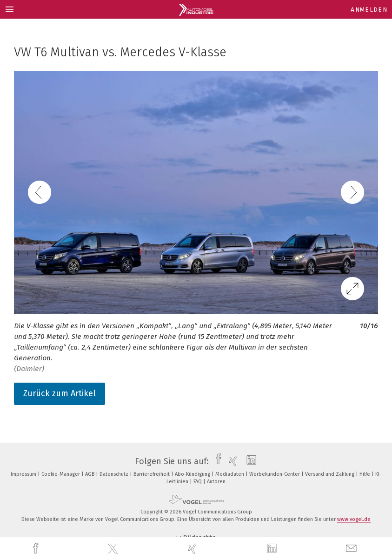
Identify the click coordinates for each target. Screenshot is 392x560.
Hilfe (365, 474)
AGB (90, 474)
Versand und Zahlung (330, 474)
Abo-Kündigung (193, 474)
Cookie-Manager (61, 474)
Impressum (24, 474)
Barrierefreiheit (152, 474)
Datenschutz (115, 474)
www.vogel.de (354, 519)
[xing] (193, 549)
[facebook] (37, 549)
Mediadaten (230, 474)
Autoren (216, 482)
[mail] (352, 549)
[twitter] (114, 549)
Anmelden (369, 10)
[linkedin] (273, 549)
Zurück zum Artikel (60, 393)
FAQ (198, 482)
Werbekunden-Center (275, 474)
